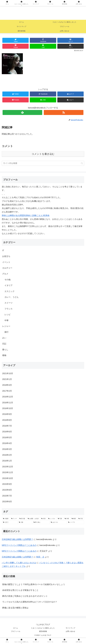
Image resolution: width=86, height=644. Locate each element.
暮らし (5, 350)
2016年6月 (7, 432)
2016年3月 (7, 449)
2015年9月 (7, 484)
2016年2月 (7, 455)
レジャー (6, 326)
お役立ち (6, 256)
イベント (6, 262)
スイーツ (9, 303)
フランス (9, 309)
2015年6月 (7, 502)
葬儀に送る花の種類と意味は (15, 608)
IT (3, 251)
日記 (4, 344)
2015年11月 (8, 472)
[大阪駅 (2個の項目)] (6, 519)
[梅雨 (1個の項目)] (74, 519)
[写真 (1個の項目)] (60, 519)
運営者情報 (43, 631)
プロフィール (16, 631)
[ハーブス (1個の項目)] (76, 522)
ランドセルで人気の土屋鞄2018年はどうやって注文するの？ (30, 602)
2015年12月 (8, 467)
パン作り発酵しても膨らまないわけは (19, 563)
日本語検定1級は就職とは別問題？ (17, 539)
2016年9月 (7, 414)
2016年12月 (8, 397)
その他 (8, 280)
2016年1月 (7, 461)
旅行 (6, 332)
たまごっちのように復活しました (43, 628)
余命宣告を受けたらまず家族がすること (20, 590)
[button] (82, 163)
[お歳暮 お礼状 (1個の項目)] (33, 519)
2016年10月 (8, 408)
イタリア (9, 285)
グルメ (5, 274)
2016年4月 (7, 443)
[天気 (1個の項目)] (81, 519)
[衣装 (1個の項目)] (44, 519)
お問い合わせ (70, 631)
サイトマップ (70, 628)
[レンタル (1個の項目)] (52, 519)
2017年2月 (7, 391)
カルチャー (7, 268)
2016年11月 (8, 403)
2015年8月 (7, 490)
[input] (43, 163)
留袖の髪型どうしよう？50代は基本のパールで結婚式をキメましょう (34, 584)
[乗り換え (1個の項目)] (41, 522)
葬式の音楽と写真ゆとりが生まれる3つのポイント (25, 596)
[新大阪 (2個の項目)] (22, 519)
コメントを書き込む (43, 154)
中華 (6, 320)
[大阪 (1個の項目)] (25, 522)
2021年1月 (7, 379)
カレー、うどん (12, 297)
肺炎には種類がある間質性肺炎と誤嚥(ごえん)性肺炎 (26, 215)
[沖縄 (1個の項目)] (67, 519)
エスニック (10, 291)
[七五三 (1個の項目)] (10, 522)
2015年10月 (8, 478)
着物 (4, 355)
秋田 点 (40, 557)
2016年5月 (7, 438)
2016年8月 (7, 420)
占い (4, 338)
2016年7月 (7, 426)
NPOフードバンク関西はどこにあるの (19, 545)
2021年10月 (8, 373)
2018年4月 (7, 385)
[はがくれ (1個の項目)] (58, 522)
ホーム (16, 628)
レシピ (8, 315)
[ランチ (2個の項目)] (14, 519)
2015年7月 (7, 496)
